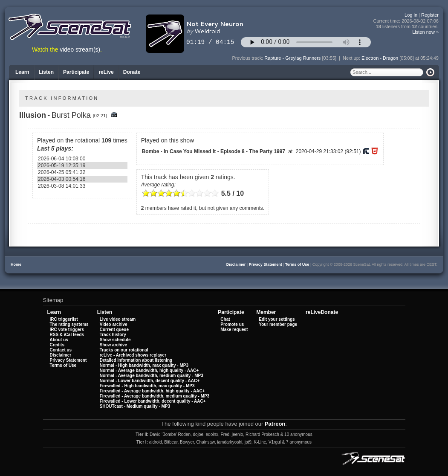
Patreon (275, 424)
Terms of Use (297, 264)
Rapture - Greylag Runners (292, 58)
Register (430, 15)
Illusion (33, 115)
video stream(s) (80, 50)
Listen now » (425, 32)
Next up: (352, 58)
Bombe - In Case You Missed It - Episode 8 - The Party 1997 (214, 151)
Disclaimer (236, 264)
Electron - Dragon (380, 58)
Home (16, 264)
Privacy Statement (266, 264)
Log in (411, 15)
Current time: (406, 21)
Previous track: (249, 58)
